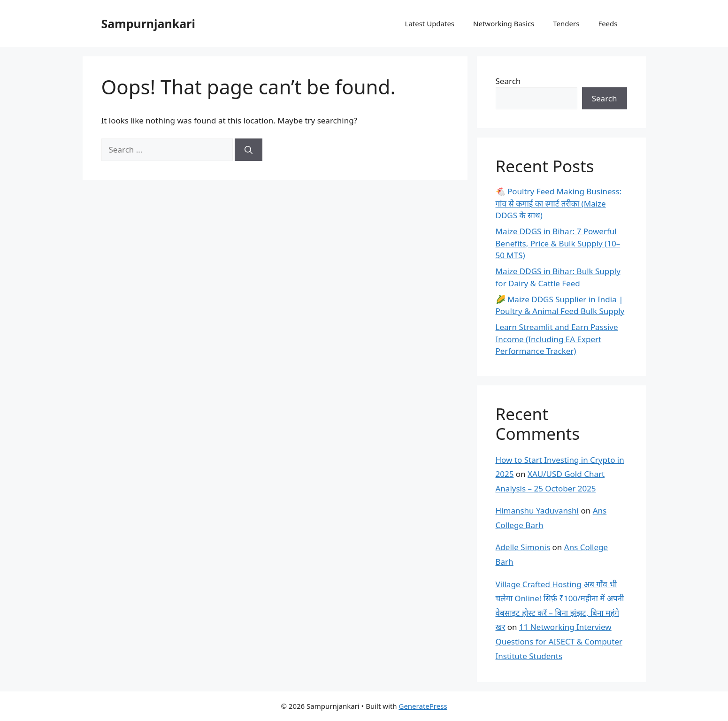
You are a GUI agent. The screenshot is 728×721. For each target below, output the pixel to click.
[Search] (249, 150)
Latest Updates (430, 23)
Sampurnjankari (148, 23)
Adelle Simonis (523, 547)
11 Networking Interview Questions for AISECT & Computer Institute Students (559, 641)
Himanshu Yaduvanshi (537, 510)
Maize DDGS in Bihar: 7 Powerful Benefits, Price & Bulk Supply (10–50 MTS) (558, 243)
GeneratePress (423, 706)
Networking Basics (504, 23)
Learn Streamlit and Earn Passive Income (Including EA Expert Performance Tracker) (557, 339)
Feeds (608, 23)
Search (508, 81)
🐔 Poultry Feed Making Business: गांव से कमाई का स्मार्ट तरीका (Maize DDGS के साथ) (559, 203)
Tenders (566, 23)
